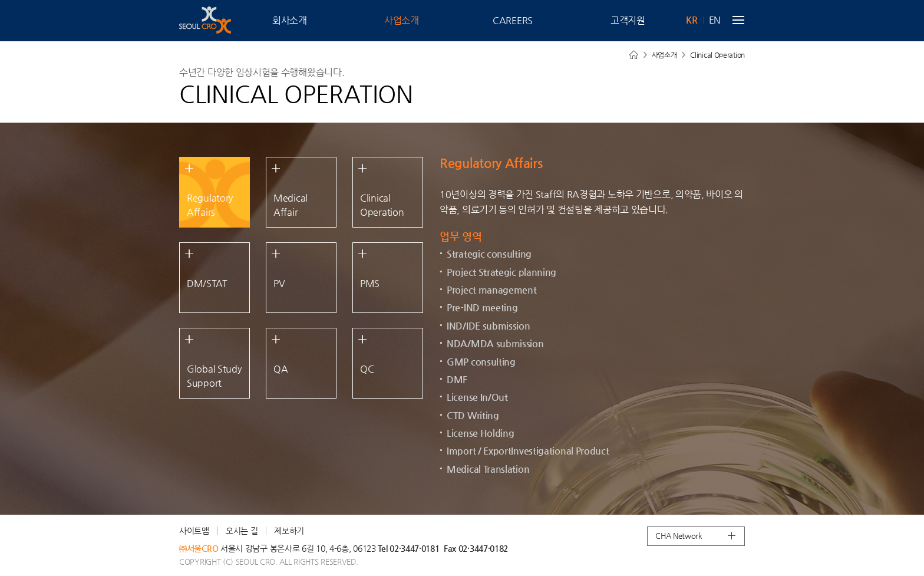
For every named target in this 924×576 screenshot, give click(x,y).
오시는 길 (242, 531)
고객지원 (628, 20)
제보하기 (289, 531)
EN (715, 20)
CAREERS (513, 20)
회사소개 (290, 20)
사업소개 (402, 20)
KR (692, 20)
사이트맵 (194, 531)
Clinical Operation (717, 55)
